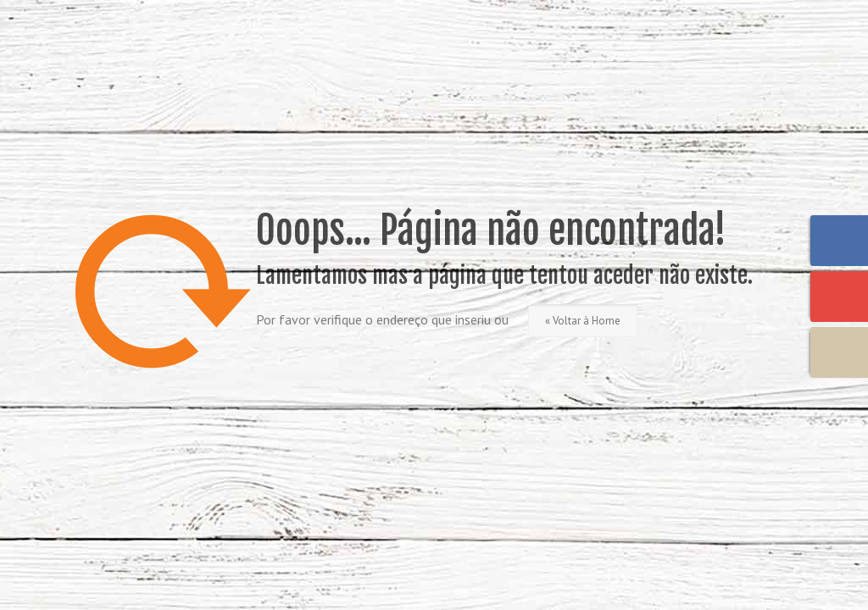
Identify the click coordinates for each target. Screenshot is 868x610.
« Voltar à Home (583, 321)
